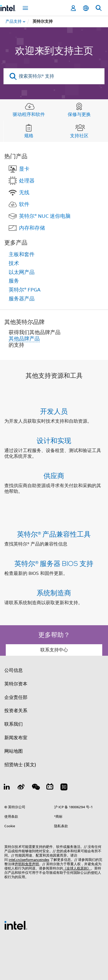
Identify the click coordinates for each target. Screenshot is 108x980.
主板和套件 (22, 254)
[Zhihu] (64, 788)
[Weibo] (21, 788)
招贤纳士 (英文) (20, 765)
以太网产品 (22, 272)
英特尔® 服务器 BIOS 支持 (54, 563)
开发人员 (54, 411)
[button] (54, 452)
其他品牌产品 (24, 339)
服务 (14, 281)
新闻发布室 (16, 738)
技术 (14, 263)
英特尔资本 (16, 684)
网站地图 (14, 751)
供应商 (54, 475)
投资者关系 (16, 711)
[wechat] (35, 788)
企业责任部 (16, 697)
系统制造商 (54, 593)
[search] (13, 76)
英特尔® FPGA (25, 290)
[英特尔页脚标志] (16, 925)
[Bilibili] (50, 788)
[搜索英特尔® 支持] (54, 76)
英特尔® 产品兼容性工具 (54, 534)
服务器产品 (22, 299)
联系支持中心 (54, 650)
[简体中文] (86, 8)
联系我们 (14, 724)
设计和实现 (54, 440)
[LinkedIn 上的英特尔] (7, 788)
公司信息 (14, 670)
